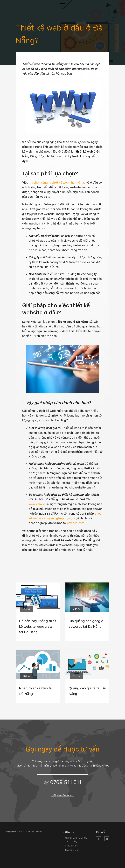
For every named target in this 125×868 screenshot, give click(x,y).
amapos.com (76, 523)
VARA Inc (69, 832)
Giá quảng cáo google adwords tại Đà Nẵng (86, 624)
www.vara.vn (37, 504)
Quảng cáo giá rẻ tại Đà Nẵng (87, 691)
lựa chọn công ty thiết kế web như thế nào (57, 182)
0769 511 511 (66, 782)
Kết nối (101, 832)
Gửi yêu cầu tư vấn (63, 795)
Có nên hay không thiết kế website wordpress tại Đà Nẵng (37, 626)
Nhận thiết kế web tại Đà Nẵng (36, 691)
